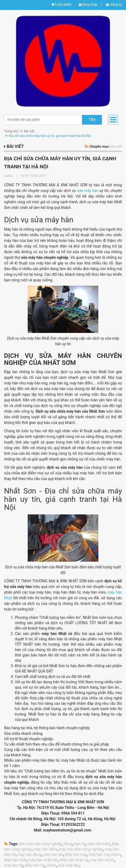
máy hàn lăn (53, 855)
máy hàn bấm (99, 844)
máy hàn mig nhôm (105, 855)
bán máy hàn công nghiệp (40, 844)
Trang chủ (11, 131)
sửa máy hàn (88, 191)
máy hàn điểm (45, 849)
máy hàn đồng (30, 855)
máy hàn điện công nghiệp (81, 849)
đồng (68, 844)
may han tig (14, 865)
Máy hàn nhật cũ (74, 860)
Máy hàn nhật (15, 860)
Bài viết (29, 131)
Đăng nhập (88, 5)
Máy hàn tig (35, 865)
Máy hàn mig (76, 855)
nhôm (51, 865)
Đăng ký (114, 5)
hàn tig (80, 844)
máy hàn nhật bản (43, 860)
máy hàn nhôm (102, 860)
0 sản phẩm (63, 5)
